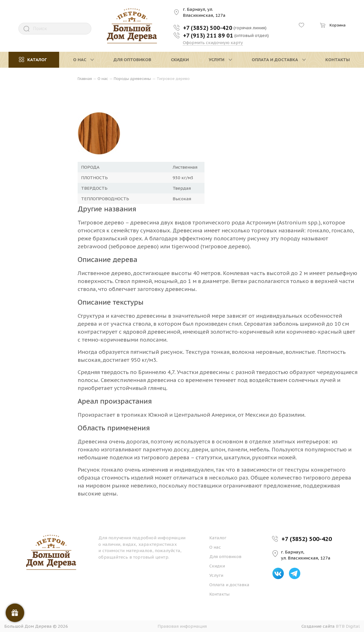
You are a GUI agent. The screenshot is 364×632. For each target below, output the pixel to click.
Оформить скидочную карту (213, 43)
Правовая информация (182, 626)
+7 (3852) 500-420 (307, 539)
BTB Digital (348, 626)
